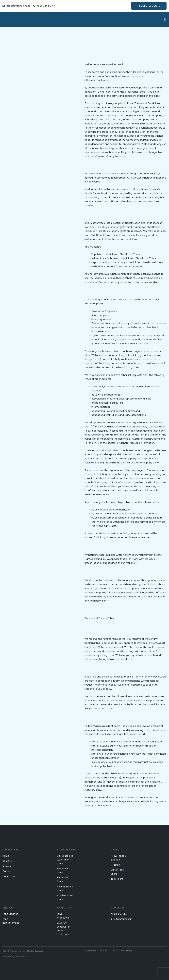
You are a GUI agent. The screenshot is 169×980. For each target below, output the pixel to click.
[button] (165, 19)
